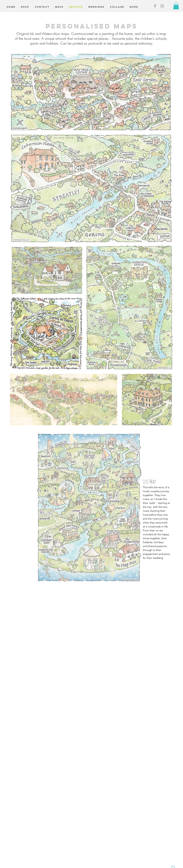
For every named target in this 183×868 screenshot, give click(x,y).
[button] (176, 6)
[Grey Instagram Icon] (162, 6)
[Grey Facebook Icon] (155, 6)
